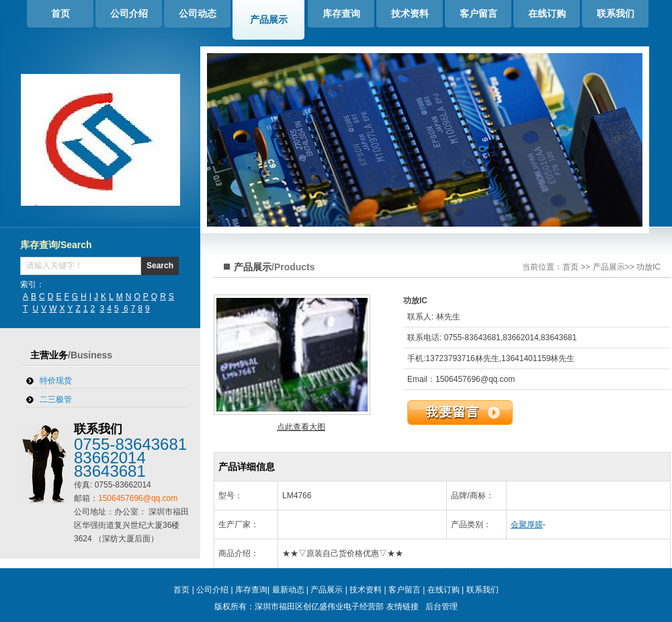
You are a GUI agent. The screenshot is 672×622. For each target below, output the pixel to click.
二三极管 (56, 399)
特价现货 (56, 381)
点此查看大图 (301, 427)
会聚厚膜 (527, 524)
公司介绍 (129, 13)
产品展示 (269, 20)
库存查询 (341, 13)
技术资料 (410, 13)
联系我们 (616, 13)
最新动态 (288, 590)
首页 (60, 13)
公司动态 (198, 13)
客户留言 (478, 13)
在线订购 (547, 13)
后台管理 (442, 607)
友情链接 (403, 607)
